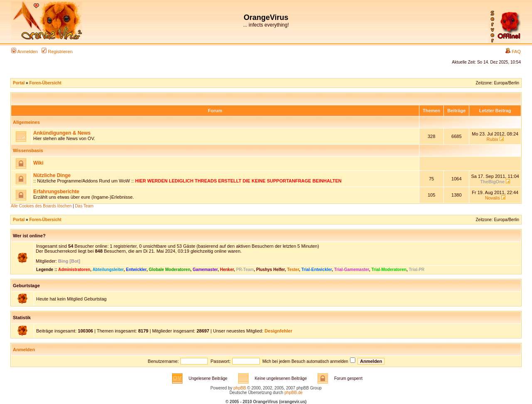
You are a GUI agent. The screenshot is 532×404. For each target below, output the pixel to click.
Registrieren (57, 52)
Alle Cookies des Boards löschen (41, 206)
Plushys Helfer (270, 270)
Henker (227, 270)
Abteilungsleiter (108, 270)
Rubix (493, 139)
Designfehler (279, 331)
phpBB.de (293, 393)
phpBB (240, 388)
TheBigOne (492, 182)
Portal (19, 83)
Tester (293, 270)
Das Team (84, 206)
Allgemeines (26, 122)
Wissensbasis (28, 150)
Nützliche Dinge (52, 175)
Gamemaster (205, 270)
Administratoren (74, 270)
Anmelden (25, 52)
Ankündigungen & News (62, 133)
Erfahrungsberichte (56, 192)
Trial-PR (417, 270)
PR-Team (245, 270)
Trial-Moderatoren (389, 270)
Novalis (493, 198)
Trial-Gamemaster (352, 270)
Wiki (38, 163)
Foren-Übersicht (45, 83)
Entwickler (136, 270)
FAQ (513, 52)
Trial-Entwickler (316, 270)
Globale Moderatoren (170, 270)
